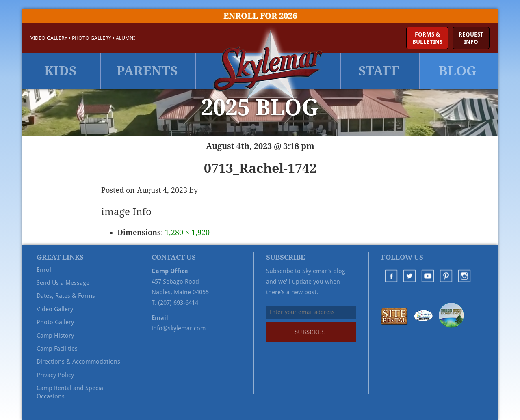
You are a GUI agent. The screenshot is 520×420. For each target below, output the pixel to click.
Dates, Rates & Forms (66, 296)
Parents (147, 71)
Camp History (55, 336)
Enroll (45, 270)
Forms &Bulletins (427, 38)
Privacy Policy (55, 375)
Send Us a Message (63, 283)
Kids (61, 71)
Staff (379, 71)
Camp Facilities (57, 349)
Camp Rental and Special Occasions (71, 392)
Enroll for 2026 (260, 16)
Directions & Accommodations (78, 362)
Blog (458, 71)
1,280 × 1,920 (187, 232)
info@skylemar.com (179, 328)
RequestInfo (471, 38)
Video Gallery (49, 38)
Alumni (125, 38)
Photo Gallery (92, 38)
